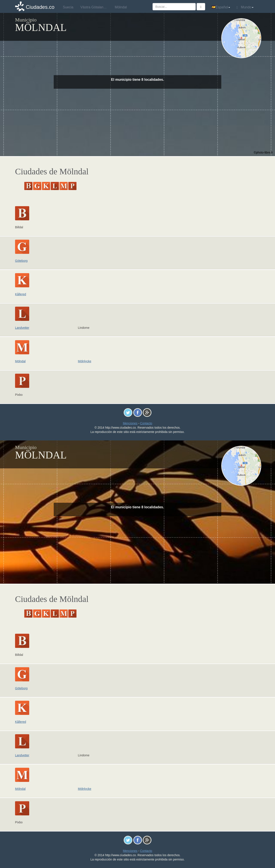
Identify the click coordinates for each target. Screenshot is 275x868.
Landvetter (22, 328)
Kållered (21, 294)
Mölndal (20, 361)
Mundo (245, 7)
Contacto (146, 423)
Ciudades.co (40, 7)
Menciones (130, 423)
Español (221, 7)
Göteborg (21, 261)
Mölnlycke (85, 361)
